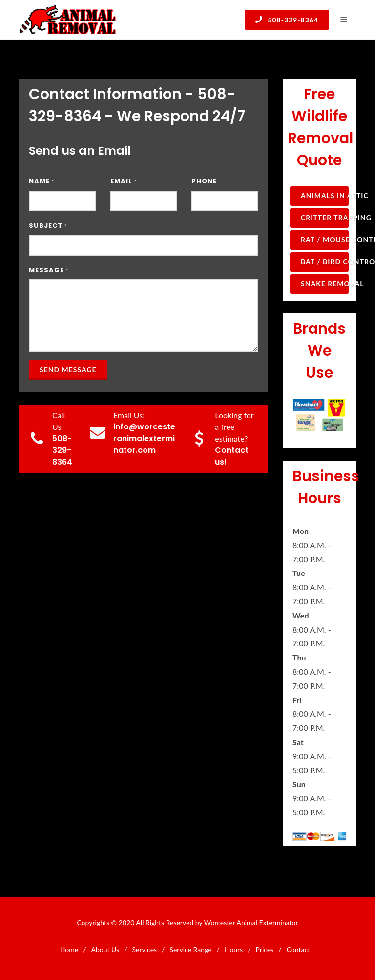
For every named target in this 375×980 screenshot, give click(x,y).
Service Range (190, 949)
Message (49, 270)
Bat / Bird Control (325, 262)
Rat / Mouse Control (325, 240)
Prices (265, 949)
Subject (48, 225)
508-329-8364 (287, 20)
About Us (105, 949)
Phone (204, 181)
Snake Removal (325, 284)
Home (69, 949)
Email (124, 181)
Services (144, 949)
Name (42, 181)
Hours (234, 949)
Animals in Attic (325, 196)
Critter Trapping (325, 218)
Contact (299, 949)
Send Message (68, 370)
